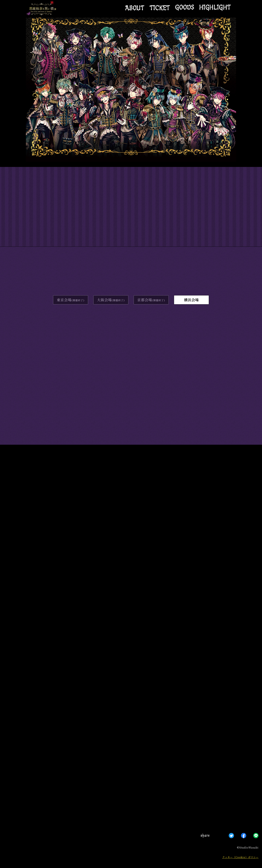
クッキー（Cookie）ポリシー (240, 857)
